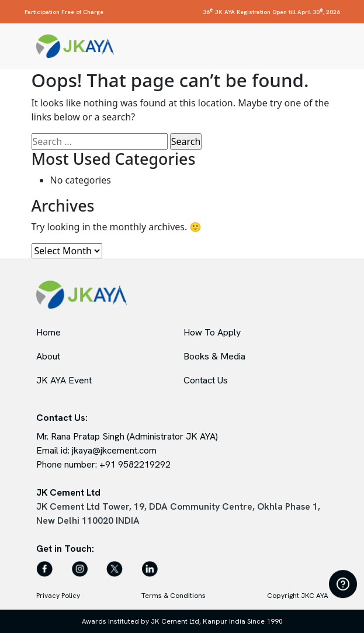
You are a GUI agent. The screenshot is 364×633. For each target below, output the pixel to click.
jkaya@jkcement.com (114, 450)
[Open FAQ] (343, 584)
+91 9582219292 (135, 464)
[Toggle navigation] (322, 46)
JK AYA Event (64, 380)
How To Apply (212, 332)
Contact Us (206, 380)
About (48, 356)
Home (48, 332)
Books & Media (214, 356)
